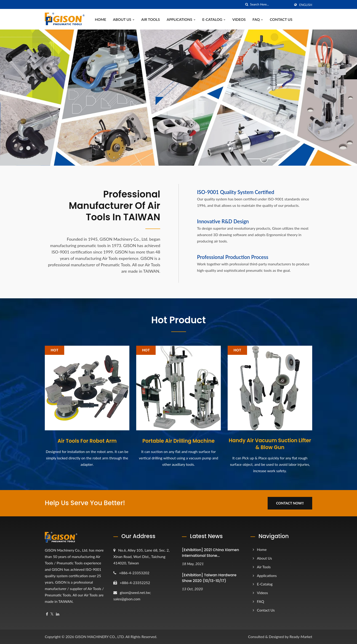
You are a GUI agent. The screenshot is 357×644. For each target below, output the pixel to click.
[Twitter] (52, 614)
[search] (247, 4)
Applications (181, 19)
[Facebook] (47, 614)
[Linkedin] (58, 614)
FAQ (258, 19)
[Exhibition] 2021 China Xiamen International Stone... (210, 553)
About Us (124, 19)
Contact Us (281, 19)
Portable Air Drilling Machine (178, 441)
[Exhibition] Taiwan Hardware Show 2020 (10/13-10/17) (209, 578)
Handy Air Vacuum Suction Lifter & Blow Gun (270, 444)
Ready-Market (301, 637)
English (306, 5)
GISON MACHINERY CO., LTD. (100, 637)
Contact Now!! (290, 503)
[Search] (270, 4)
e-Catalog (214, 19)
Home (100, 19)
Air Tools (151, 19)
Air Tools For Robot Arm (87, 441)
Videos (239, 19)
